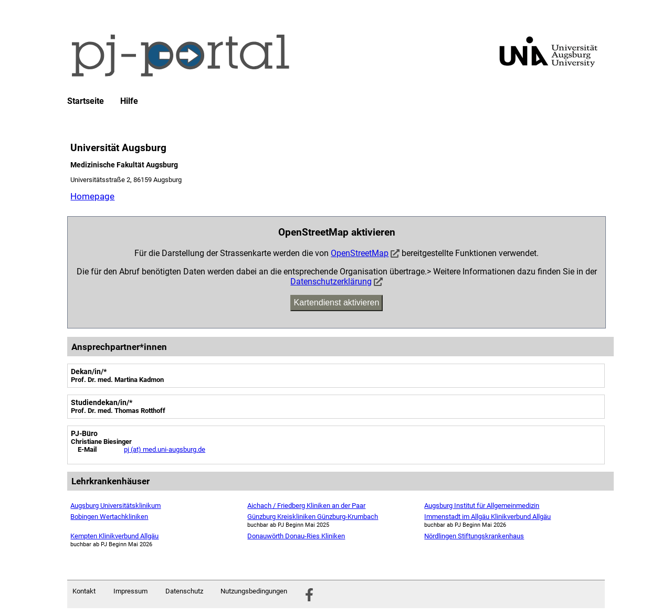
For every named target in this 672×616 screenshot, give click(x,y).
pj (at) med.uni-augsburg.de (165, 449)
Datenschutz (184, 591)
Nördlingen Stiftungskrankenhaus (474, 536)
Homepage (92, 196)
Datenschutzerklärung (331, 282)
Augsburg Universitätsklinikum (115, 506)
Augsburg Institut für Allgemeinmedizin (482, 506)
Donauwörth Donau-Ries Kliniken (296, 536)
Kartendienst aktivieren (337, 302)
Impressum (130, 591)
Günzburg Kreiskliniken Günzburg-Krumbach (313, 517)
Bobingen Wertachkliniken (109, 517)
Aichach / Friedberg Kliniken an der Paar (306, 506)
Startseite (86, 101)
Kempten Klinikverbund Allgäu (114, 536)
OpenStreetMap (360, 253)
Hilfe (129, 101)
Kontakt (84, 591)
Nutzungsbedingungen (254, 591)
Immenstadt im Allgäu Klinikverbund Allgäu (487, 517)
